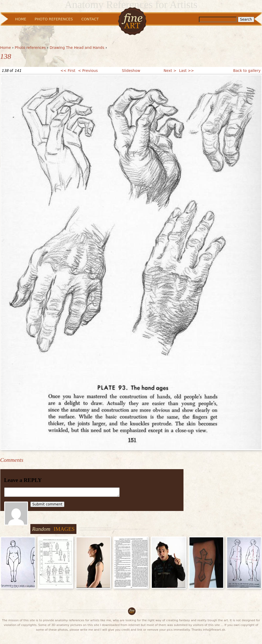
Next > (170, 71)
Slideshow (131, 71)
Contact (90, 19)
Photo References (54, 19)
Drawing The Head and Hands (77, 48)
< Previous (88, 71)
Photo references (30, 48)
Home (6, 48)
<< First (68, 71)
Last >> (186, 71)
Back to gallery (247, 71)
